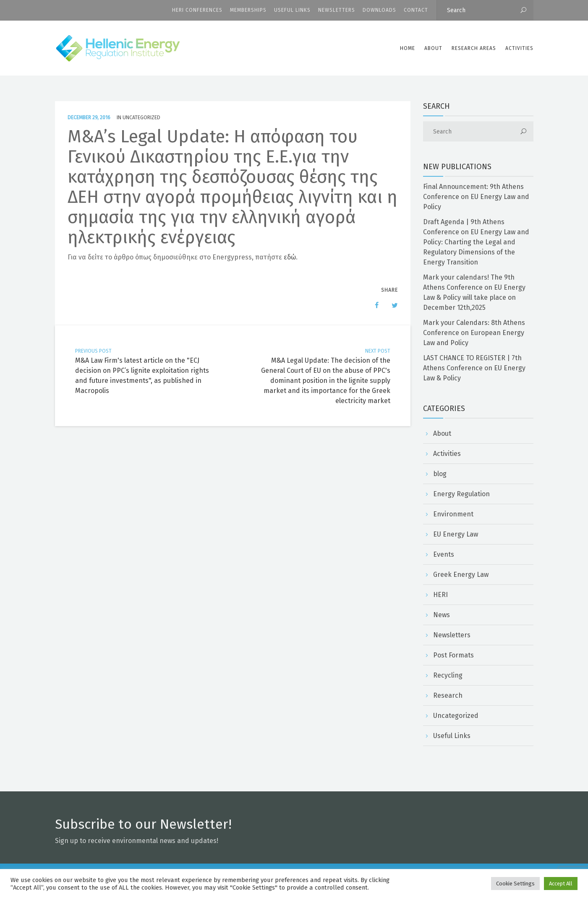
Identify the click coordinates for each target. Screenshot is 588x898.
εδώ (290, 257)
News (442, 615)
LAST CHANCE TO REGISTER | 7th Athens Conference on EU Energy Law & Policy (474, 368)
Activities (519, 48)
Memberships (248, 10)
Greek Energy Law (461, 575)
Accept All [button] (561, 884)
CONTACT (416, 10)
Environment (453, 514)
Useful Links (292, 10)
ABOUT (433, 48)
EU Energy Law (456, 534)
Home (408, 48)
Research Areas (474, 48)
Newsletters (337, 10)
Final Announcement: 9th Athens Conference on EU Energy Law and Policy (476, 197)
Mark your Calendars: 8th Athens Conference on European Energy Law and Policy (474, 333)
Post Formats (453, 655)
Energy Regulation (461, 494)
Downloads (379, 10)
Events (444, 554)
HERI (440, 595)
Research (448, 695)
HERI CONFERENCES (197, 10)
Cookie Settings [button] (515, 884)
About (442, 433)
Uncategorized (141, 118)
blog (440, 474)
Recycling (448, 675)
